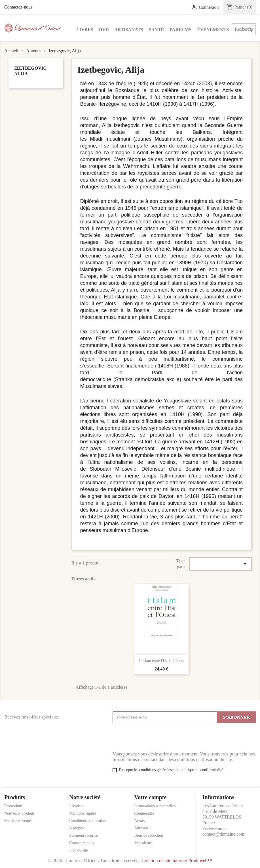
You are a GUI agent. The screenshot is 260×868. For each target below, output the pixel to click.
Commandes (144, 813)
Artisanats (129, 30)
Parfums (180, 30)
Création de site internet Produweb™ (177, 860)
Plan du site (78, 850)
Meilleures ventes (18, 821)
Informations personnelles (155, 806)
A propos (76, 828)
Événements (213, 30)
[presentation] (156, 737)
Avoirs (140, 821)
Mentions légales (83, 813)
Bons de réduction (149, 835)
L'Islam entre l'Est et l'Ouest (162, 661)
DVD (104, 30)
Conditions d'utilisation (88, 821)
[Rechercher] (244, 29)
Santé (156, 30)
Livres (85, 30)
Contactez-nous (18, 7)
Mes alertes (143, 843)
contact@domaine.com (223, 834)
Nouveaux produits (19, 813)
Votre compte (151, 797)
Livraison (77, 806)
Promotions (13, 806)
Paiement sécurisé (84, 835)
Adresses (142, 828)
